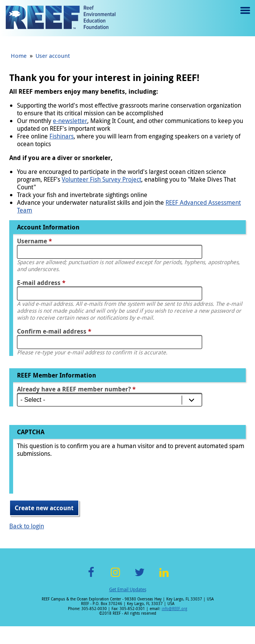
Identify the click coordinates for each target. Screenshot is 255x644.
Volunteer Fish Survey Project (101, 179)
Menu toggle (244, 16)
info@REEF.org (174, 609)
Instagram (115, 577)
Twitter (140, 577)
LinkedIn (164, 577)
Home (19, 56)
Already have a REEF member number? (76, 389)
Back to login (27, 526)
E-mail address (41, 283)
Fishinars (62, 136)
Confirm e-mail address (54, 331)
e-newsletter (70, 121)
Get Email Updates (128, 589)
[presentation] (76, 479)
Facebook (91, 577)
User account (53, 56)
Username (35, 241)
